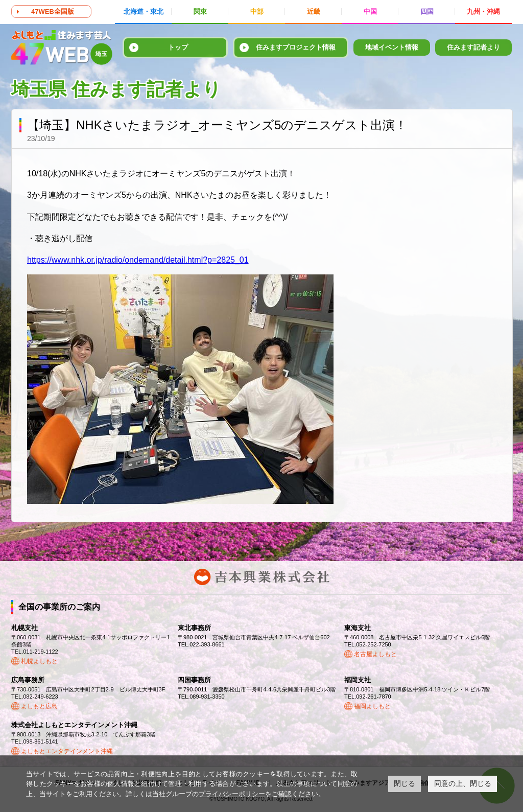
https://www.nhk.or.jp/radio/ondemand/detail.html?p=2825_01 (138, 260)
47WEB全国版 (53, 11)
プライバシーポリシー (232, 794)
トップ (178, 47)
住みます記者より (473, 47)
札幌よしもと (39, 661)
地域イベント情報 (392, 47)
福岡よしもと (372, 706)
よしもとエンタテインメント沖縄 (67, 751)
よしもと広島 (39, 706)
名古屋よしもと (375, 654)
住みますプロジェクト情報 (296, 47)
